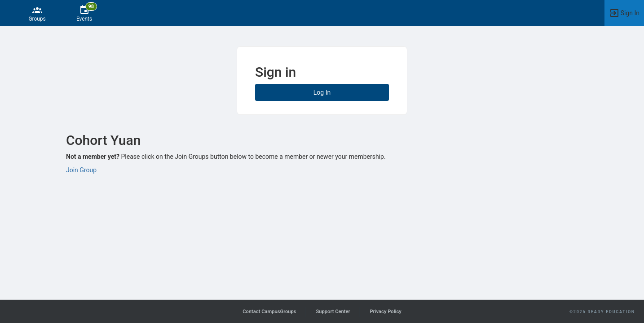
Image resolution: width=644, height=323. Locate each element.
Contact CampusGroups (269, 312)
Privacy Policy (385, 312)
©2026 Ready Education (602, 312)
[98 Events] (84, 13)
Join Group (81, 170)
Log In (322, 92)
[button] (624, 13)
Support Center (333, 312)
